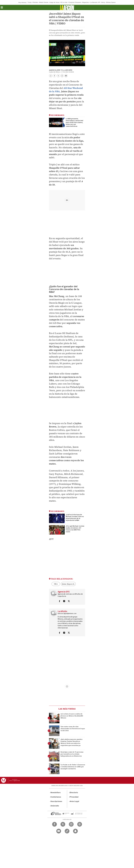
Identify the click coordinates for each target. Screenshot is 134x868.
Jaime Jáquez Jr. (68, 584)
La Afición (67, 70)
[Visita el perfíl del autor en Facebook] (59, 601)
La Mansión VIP (95, 2)
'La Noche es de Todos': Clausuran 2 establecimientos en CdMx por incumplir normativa (73, 767)
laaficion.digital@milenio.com (67, 614)
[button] (2, 8)
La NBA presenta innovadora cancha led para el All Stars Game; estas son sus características (74, 122)
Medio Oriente (44, 2)
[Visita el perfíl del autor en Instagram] (64, 601)
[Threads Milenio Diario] (80, 824)
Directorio (74, 793)
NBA (56, 584)
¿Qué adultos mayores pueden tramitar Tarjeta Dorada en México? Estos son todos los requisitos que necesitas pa (71, 742)
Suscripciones (56, 801)
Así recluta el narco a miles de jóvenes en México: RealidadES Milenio (72, 716)
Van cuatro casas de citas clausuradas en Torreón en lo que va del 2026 (73, 729)
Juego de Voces (54, 2)
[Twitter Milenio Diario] (63, 824)
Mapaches (86, 2)
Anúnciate (55, 806)
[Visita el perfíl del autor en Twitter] (69, 601)
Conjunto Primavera (75, 2)
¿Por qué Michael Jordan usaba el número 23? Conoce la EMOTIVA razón (75, 529)
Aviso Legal (74, 801)
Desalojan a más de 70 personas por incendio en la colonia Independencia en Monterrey (72, 754)
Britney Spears (111, 2)
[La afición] (67, 7)
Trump (29, 2)
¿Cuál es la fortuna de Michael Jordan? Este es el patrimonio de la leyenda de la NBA (75, 517)
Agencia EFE (55, 70)
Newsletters (56, 793)
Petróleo (35, 2)
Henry (103, 2)
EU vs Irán (64, 2)
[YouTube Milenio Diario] (59, 831)
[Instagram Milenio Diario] (71, 824)
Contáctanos (56, 797)
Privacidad (74, 797)
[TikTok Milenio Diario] (67, 831)
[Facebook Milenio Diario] (54, 824)
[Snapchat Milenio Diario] (75, 831)
